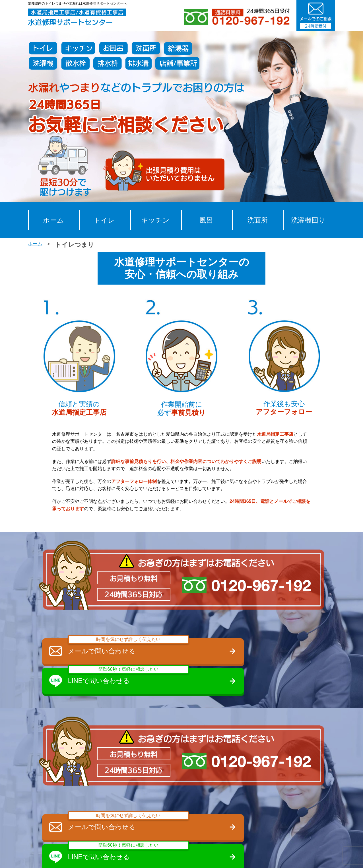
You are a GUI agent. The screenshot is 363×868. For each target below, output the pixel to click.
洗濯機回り (308, 220)
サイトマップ (312, 857)
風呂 (206, 220)
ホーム (53, 220)
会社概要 (215, 857)
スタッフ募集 (178, 857)
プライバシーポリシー (261, 857)
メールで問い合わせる (111, 647)
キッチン (155, 220)
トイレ (104, 220)
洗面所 (257, 220)
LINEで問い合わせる (256, 647)
